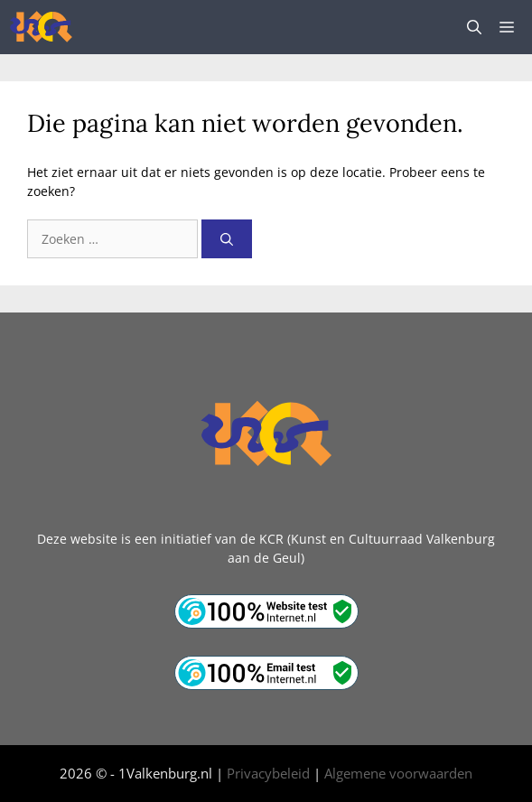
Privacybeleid (268, 773)
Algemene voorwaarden (398, 773)
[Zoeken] (227, 239)
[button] (474, 27)
